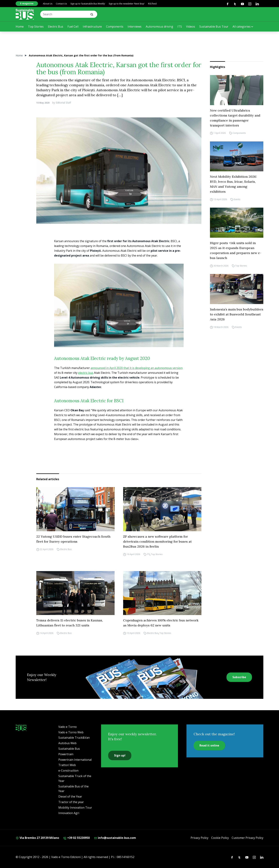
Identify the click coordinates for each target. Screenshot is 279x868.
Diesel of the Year (70, 796)
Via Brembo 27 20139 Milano (37, 838)
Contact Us (61, 4)
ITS (180, 27)
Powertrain (66, 754)
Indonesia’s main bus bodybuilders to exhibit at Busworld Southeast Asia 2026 (237, 314)
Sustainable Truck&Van (74, 738)
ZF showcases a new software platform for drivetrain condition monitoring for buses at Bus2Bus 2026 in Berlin (157, 541)
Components (115, 27)
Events (237, 199)
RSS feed (152, 4)
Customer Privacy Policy (248, 838)
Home (20, 27)
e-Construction (68, 771)
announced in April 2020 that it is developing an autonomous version (137, 368)
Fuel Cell (73, 27)
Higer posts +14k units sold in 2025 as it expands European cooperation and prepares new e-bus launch (236, 250)
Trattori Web (67, 765)
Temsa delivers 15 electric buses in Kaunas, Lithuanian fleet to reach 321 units (70, 623)
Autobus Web (67, 743)
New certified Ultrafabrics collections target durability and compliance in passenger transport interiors (235, 118)
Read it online (209, 745)
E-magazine (27, 3)
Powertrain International (75, 760)
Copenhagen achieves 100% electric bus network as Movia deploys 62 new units (161, 623)
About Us (48, 4)
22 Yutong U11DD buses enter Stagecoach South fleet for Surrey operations (73, 539)
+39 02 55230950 (77, 838)
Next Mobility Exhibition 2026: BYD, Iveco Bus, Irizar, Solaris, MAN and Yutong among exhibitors (233, 184)
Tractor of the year (71, 802)
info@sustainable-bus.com (115, 838)
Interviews (135, 27)
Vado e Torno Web (71, 732)
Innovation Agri (69, 813)
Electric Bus (56, 27)
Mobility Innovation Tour (75, 808)
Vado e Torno (68, 727)
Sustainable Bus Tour (214, 27)
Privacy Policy (199, 838)
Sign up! (120, 755)
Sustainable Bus (69, 749)
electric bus (86, 373)
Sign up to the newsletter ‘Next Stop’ (127, 4)
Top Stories (36, 27)
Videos (191, 27)
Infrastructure (92, 27)
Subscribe (239, 677)
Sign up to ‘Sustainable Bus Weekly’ (88, 4)
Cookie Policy (220, 838)
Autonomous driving (159, 27)
